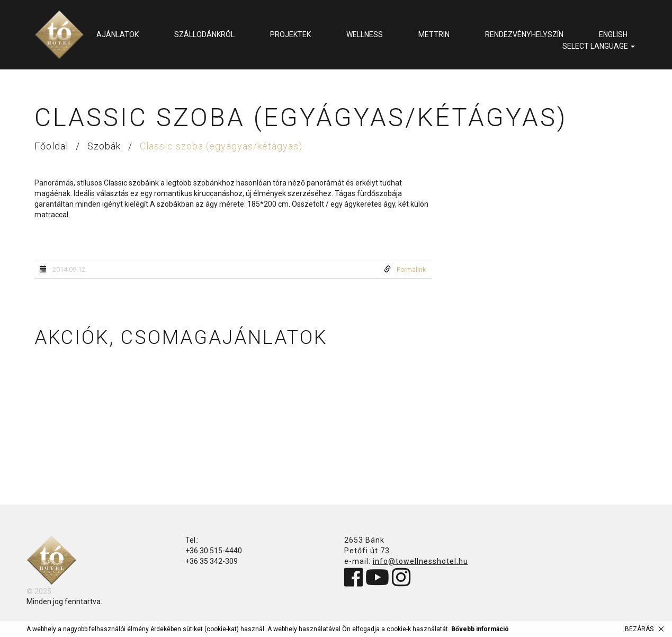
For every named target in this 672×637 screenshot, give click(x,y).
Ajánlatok (118, 34)
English (613, 34)
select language (599, 46)
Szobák (105, 146)
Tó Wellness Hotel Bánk (59, 35)
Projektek (290, 34)
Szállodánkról (204, 34)
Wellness (365, 34)
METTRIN (434, 34)
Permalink (411, 269)
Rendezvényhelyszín (524, 34)
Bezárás (639, 629)
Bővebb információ (480, 629)
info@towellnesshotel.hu (420, 561)
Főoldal (53, 146)
